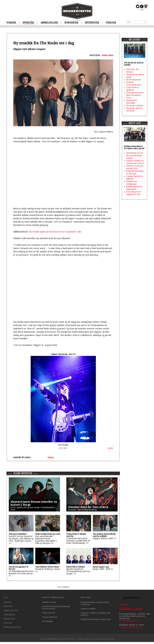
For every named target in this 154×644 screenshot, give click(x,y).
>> (10, 543)
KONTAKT (124, 605)
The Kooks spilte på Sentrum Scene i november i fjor (55, 232)
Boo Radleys (47, 621)
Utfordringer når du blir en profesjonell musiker (134, 156)
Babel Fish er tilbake (75, 567)
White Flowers (49, 613)
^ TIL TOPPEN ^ (63, 587)
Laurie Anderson (50, 617)
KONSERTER (71, 23)
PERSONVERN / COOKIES (131, 609)
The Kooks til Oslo (133, 80)
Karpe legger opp (101, 567)
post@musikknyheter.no (130, 621)
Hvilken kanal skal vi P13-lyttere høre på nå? (134, 147)
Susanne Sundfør (88, 609)
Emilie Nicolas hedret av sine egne (96, 619)
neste (110, 448)
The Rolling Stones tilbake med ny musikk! (104, 535)
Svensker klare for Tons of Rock (88, 507)
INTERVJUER (92, 23)
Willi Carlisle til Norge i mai (48, 534)
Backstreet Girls (49, 602)
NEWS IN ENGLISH (12, 627)
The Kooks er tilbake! (135, 106)
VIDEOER (111, 23)
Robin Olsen (107, 55)
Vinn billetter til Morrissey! (47, 567)
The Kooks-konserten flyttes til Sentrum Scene (135, 95)
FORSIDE (11, 23)
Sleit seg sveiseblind (17, 534)
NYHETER (28, 23)
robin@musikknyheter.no (131, 627)
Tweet (51, 457)
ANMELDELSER (49, 23)
